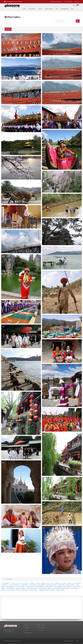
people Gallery (67, 587)
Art (52, 583)
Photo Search (41, 625)
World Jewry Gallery (32, 588)
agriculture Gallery (20, 588)
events (64, 583)
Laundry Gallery (21, 587)
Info (57, 9)
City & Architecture (15, 585)
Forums (40, 9)
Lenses (26, 630)
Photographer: (6, 583)
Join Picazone (68, 2)
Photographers (65, 9)
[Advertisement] (41, 608)
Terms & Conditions (68, 641)
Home (25, 9)
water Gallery (39, 587)
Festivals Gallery (11, 590)
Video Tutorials (49, 9)
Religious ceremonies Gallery (47, 590)
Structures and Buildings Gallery (61, 588)
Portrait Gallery (48, 587)
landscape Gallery (51, 585)
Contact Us (40, 630)
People (38, 583)
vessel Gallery (10, 588)
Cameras (27, 628)
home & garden (77, 583)
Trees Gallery (61, 585)
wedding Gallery (11, 587)
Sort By (8, 29)
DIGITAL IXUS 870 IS (17, 583)
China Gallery (33, 585)
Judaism (4, 585)
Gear (72, 9)
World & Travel (45, 583)
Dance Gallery (74, 588)
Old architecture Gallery (45, 588)
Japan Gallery (41, 585)
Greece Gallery (34, 590)
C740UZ (26, 583)
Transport (32, 583)
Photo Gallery (32, 9)
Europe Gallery (30, 587)
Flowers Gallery (70, 585)
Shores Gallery (58, 587)
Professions (57, 583)
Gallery (3, 590)
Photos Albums (41, 628)
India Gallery (25, 585)
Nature (69, 583)
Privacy (77, 641)
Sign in (76, 2)
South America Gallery (22, 590)
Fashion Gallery (60, 590)
